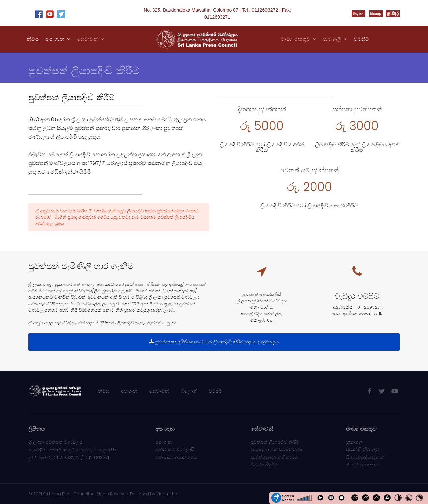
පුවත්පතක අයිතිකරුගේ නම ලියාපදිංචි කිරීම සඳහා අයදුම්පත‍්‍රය (214, 342)
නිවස (33, 39)
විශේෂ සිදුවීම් (264, 465)
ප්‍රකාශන (354, 442)
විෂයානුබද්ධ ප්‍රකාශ (365, 457)
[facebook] (370, 391)
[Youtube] (395, 391)
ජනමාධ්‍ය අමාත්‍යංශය (176, 457)
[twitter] (382, 391)
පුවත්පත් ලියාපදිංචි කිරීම (275, 442)
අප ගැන (55, 39)
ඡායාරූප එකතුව (362, 465)
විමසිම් (362, 39)
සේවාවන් (159, 391)
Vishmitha (167, 494)
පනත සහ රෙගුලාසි (175, 449)
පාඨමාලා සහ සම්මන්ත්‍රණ (276, 449)
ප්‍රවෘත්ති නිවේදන (363, 449)
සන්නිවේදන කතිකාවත (275, 457)
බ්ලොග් (189, 391)
